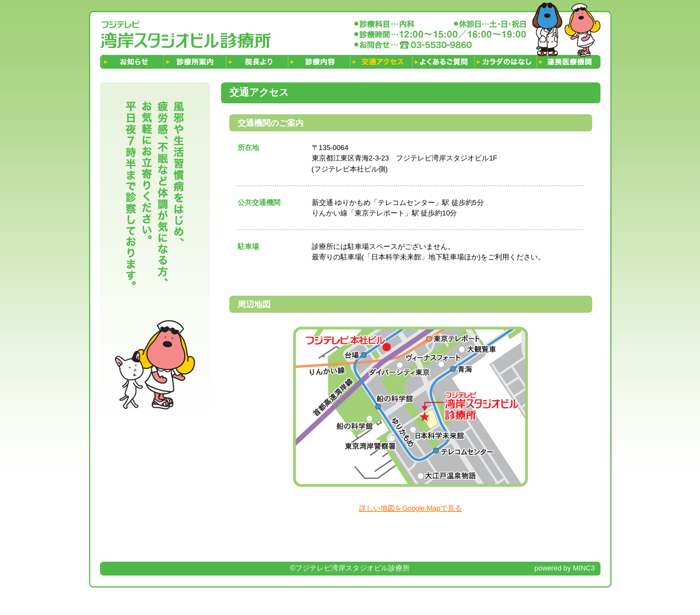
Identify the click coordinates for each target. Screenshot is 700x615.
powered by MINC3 (565, 568)
